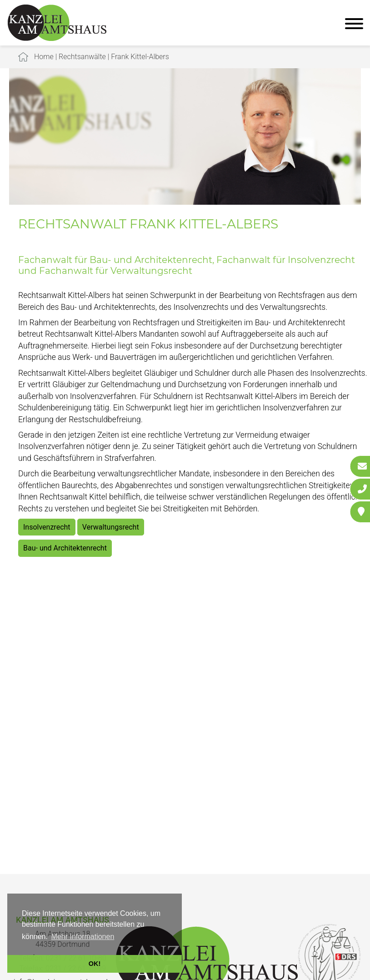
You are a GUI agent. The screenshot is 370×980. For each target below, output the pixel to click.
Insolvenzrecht (47, 527)
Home (44, 57)
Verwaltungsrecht (111, 527)
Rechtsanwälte (82, 57)
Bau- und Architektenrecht (65, 548)
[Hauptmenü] (354, 25)
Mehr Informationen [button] (83, 937)
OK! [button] (95, 964)
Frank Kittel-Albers (140, 57)
